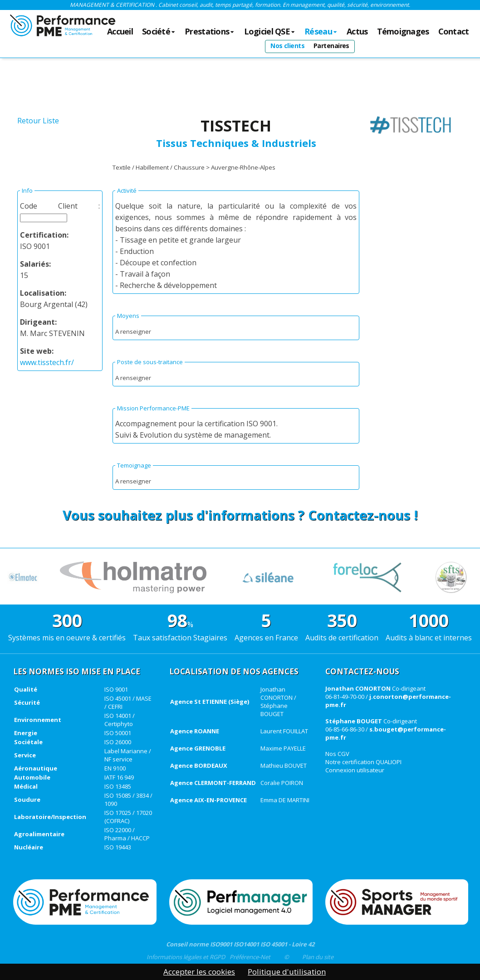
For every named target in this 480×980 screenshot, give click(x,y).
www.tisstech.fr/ (47, 362)
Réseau (321, 32)
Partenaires (331, 46)
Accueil (120, 32)
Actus (357, 32)
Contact (454, 32)
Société (159, 32)
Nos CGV (337, 754)
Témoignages (403, 32)
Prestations (210, 32)
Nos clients (287, 46)
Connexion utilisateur (355, 770)
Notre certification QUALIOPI (363, 762)
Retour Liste (38, 121)
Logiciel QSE (270, 32)
